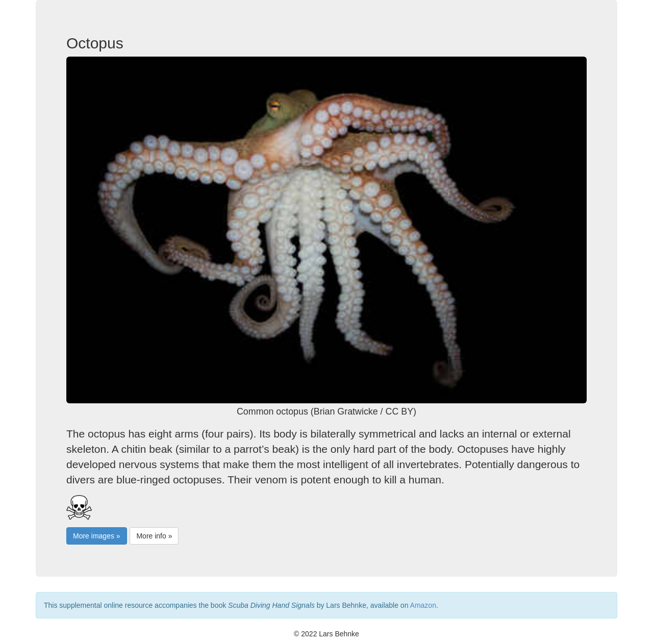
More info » (154, 536)
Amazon (423, 605)
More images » (97, 536)
